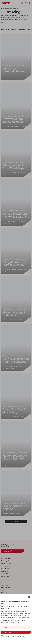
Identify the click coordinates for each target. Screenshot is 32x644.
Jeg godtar (13, 636)
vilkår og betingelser (17, 636)
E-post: (5, 628)
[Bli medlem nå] (2, 636)
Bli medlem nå (16, 632)
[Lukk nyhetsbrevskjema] (29, 597)
